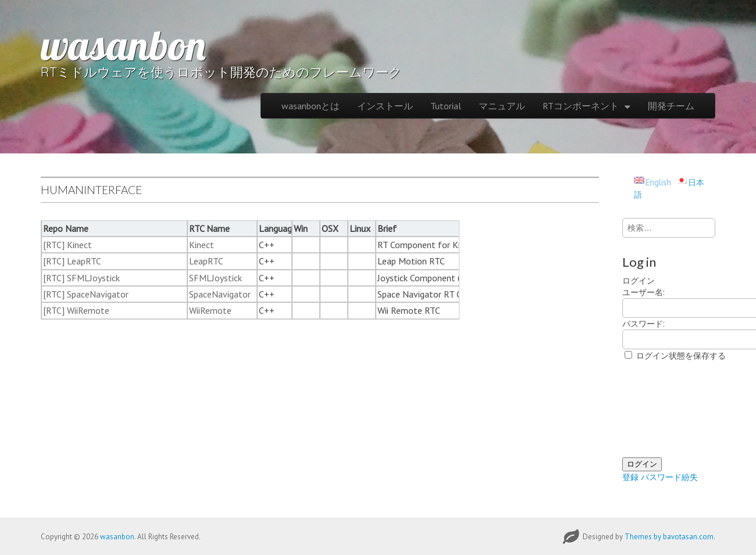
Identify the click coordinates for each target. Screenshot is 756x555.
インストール (385, 106)
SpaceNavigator (220, 294)
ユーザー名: (643, 292)
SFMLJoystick (215, 278)
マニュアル (502, 106)
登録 (630, 477)
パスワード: (643, 323)
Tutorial (446, 106)
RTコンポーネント (581, 106)
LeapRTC (206, 261)
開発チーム (671, 106)
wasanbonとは (311, 106)
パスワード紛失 (669, 477)
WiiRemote (210, 310)
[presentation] (670, 410)
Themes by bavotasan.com (669, 537)
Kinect (202, 245)
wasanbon (123, 45)
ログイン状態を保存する (681, 355)
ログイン (642, 464)
